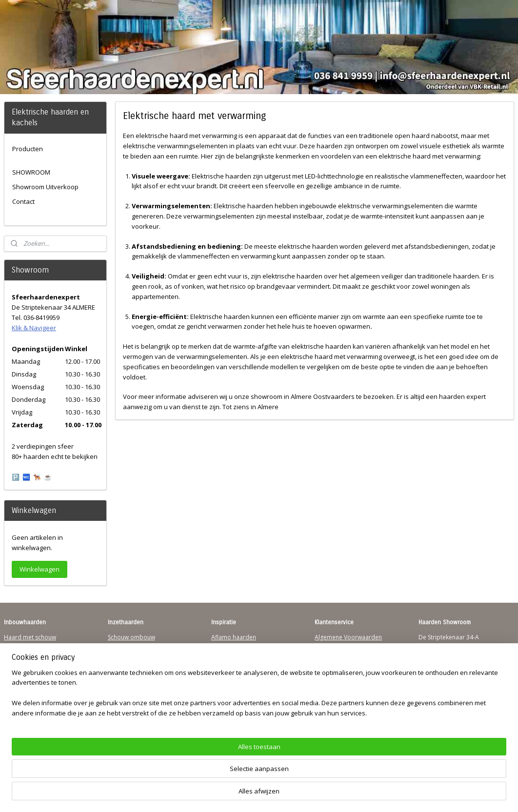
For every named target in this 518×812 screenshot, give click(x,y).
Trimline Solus (230, 646)
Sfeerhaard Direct (28, 684)
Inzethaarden (126, 646)
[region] (195, 776)
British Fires (227, 665)
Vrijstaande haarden (136, 656)
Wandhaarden (24, 665)
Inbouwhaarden (26, 656)
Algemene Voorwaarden (348, 637)
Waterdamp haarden (137, 675)
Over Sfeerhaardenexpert (350, 703)
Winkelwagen (40, 569)
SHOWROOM (31, 172)
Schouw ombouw (131, 637)
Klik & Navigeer (34, 328)
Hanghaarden (23, 646)
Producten (28, 149)
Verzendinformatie (340, 646)
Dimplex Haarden (236, 675)
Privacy (324, 665)
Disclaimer (329, 675)
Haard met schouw (30, 637)
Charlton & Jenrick (236, 684)
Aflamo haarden (234, 637)
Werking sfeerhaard (342, 712)
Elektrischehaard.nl (134, 684)
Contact (23, 201)
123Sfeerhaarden (28, 675)
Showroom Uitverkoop (45, 187)
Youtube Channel (28, 693)
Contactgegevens (339, 656)
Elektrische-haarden (135, 693)
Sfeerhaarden (230, 693)
